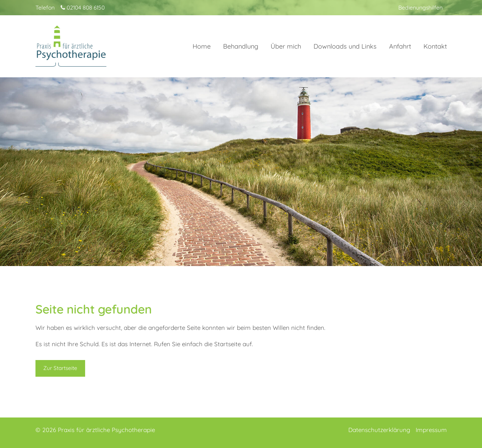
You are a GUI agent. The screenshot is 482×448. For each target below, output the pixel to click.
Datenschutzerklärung (379, 430)
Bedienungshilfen (420, 7)
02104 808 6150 (83, 7)
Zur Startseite (60, 368)
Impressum (431, 430)
